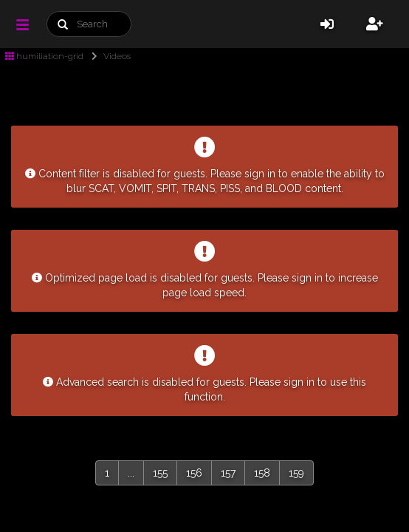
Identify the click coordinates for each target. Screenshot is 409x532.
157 (228, 473)
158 (262, 473)
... (131, 473)
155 (160, 473)
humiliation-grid (44, 56)
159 (296, 473)
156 (194, 473)
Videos (108, 56)
